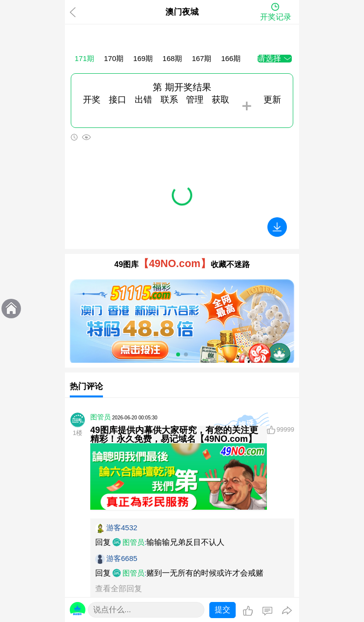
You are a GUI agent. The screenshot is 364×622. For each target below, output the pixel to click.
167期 (202, 58)
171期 (84, 58)
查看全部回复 (119, 589)
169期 (143, 58)
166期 (231, 58)
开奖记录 (276, 17)
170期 (114, 58)
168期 (172, 58)
